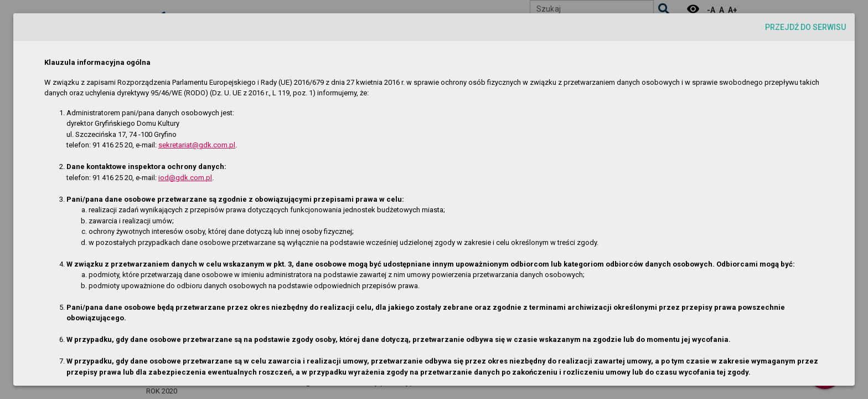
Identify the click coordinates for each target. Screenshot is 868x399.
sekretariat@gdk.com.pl (197, 145)
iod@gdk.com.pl (185, 178)
